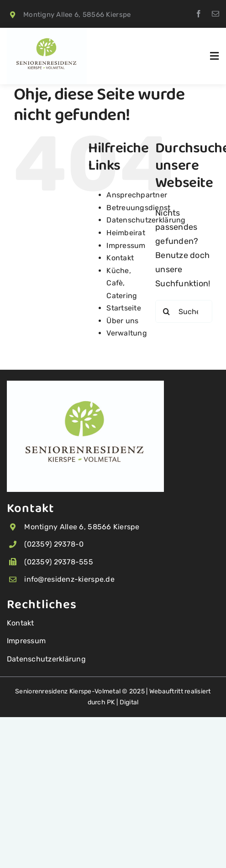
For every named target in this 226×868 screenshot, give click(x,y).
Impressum (126, 245)
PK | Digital (123, 702)
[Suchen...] (184, 311)
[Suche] (167, 311)
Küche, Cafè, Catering (122, 283)
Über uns (122, 321)
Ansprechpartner (137, 195)
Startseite (124, 308)
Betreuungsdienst (138, 208)
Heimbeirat (126, 233)
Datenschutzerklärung (146, 220)
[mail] (215, 14)
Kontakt (120, 258)
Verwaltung (127, 333)
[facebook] (199, 14)
